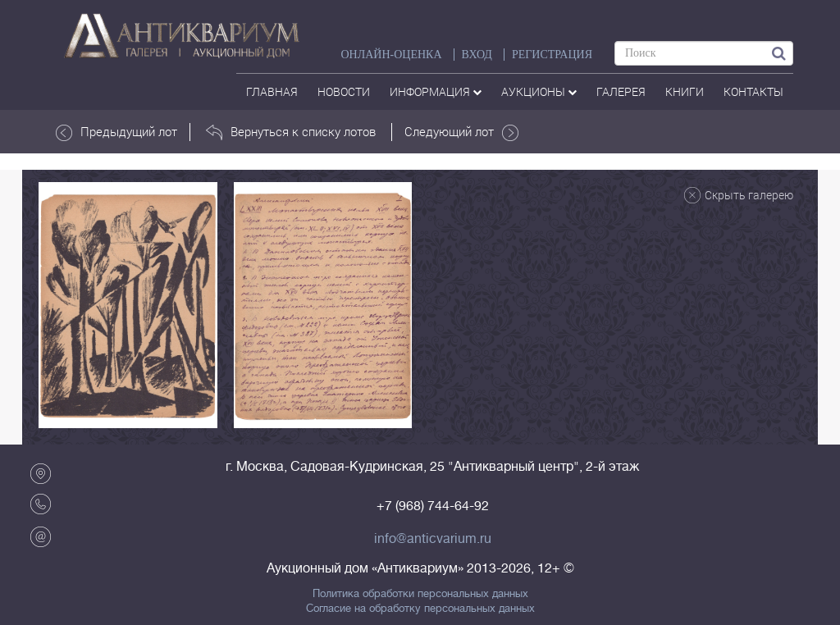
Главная (272, 91)
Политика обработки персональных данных (420, 594)
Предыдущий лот (116, 132)
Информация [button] (436, 91)
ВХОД (477, 55)
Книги (685, 91)
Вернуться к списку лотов (291, 132)
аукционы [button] (539, 91)
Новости (344, 91)
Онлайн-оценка (391, 55)
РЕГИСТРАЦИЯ (552, 55)
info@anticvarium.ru (433, 539)
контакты (753, 91)
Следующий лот (461, 132)
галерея (621, 91)
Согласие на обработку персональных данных (420, 609)
